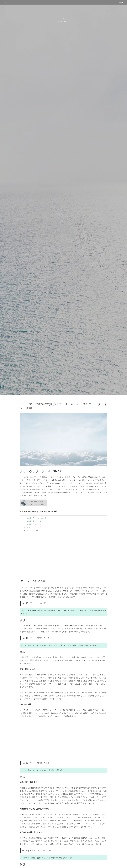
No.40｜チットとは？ (35, 524)
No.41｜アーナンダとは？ (36, 527)
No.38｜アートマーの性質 (36, 518)
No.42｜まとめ (32, 530)
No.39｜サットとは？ (35, 521)
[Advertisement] (64, 557)
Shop (6, 2)
